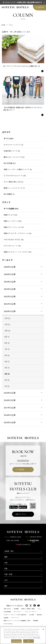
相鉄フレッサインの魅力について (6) (18, 169)
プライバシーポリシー (31, 612)
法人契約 (32, 615)
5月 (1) (7, 361)
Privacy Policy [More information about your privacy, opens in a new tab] (37, 643)
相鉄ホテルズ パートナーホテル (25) (18, 252)
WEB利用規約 (7, 612)
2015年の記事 (10, 422)
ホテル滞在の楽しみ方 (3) (13, 182)
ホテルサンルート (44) (12, 246)
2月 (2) (7, 380)
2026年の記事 (10, 267)
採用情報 (36, 621)
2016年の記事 (10, 415)
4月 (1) (7, 368)
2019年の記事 (10, 393)
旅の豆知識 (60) (10, 163)
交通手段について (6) (12, 151)
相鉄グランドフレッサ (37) (14, 227)
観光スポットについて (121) (14, 157)
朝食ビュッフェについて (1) (14, 188)
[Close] (43, 635)
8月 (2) (7, 343)
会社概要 (16, 609)
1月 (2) (7, 386)
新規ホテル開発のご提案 (28, 609)
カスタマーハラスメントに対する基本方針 (15, 615)
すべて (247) (9, 138)
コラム (39, 609)
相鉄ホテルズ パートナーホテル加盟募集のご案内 (17, 621)
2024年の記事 (10, 282)
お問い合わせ (7, 609)
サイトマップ (15, 618)
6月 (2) (7, 355)
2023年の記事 (10, 289)
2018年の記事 (10, 400)
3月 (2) (7, 374)
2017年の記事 (10, 408)
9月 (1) (7, 337)
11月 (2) (7, 324)
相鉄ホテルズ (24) (10, 215)
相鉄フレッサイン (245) (13, 221)
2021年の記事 (10, 304)
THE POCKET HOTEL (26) (14, 239)
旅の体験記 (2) (9, 194)
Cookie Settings (8, 624)
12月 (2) (7, 318)
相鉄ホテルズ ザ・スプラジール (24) (18, 233)
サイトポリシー (18, 612)
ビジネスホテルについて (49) (15, 176)
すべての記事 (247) (11, 209)
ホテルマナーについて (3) (13, 145)
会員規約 (6, 618)
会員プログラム (21, 514)
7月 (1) (7, 349)
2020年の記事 (10, 311)
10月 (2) (7, 331)
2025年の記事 (10, 274)
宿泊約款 (39, 615)
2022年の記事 (10, 297)
